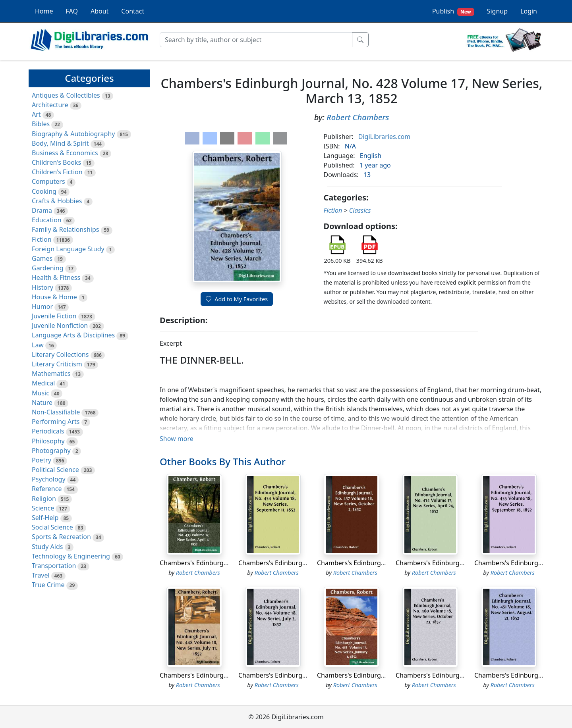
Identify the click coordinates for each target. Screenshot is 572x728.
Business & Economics (65, 153)
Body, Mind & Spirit (60, 143)
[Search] (256, 40)
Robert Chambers (358, 117)
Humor (42, 306)
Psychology (49, 479)
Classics (360, 210)
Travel (41, 575)
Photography (51, 451)
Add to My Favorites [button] (237, 299)
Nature (42, 403)
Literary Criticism (57, 364)
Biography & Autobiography (73, 134)
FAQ (72, 11)
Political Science (55, 470)
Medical (43, 383)
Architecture (50, 105)
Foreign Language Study (68, 249)
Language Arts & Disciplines (73, 335)
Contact (133, 11)
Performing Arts (56, 422)
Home (44, 11)
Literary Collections (60, 354)
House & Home (54, 297)
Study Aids (47, 547)
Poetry (42, 460)
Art (36, 114)
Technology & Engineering (71, 556)
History (43, 287)
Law (38, 345)
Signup (497, 11)
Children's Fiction (57, 172)
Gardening (48, 268)
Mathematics (51, 374)
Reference (47, 489)
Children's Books (56, 162)
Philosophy (48, 441)
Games (42, 258)
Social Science (52, 527)
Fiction (42, 239)
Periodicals (48, 431)
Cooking (44, 191)
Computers (48, 181)
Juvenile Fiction (54, 316)
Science (43, 508)
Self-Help (45, 518)
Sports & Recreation (61, 537)
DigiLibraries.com (384, 137)
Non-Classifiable (56, 412)
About (100, 11)
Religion (44, 499)
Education (47, 220)
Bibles (41, 124)
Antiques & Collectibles (66, 95)
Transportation (54, 566)
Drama (42, 210)
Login (529, 11)
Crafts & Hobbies (57, 201)
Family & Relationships (65, 229)
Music (41, 393)
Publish (453, 11)
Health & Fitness (56, 277)
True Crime (48, 585)
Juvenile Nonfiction (60, 325)
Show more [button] (177, 439)
